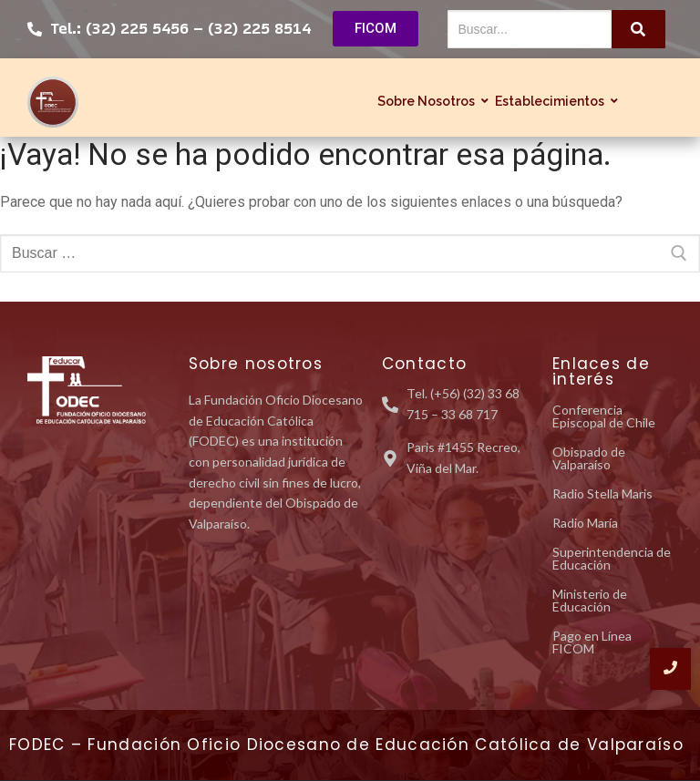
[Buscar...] (530, 29)
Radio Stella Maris (602, 493)
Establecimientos (552, 101)
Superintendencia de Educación (612, 558)
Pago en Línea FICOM (592, 642)
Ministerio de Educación (590, 600)
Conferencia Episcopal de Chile (604, 416)
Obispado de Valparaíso (589, 458)
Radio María (585, 523)
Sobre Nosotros (428, 101)
